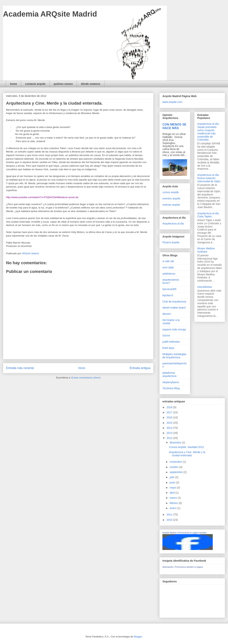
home (13, 84)
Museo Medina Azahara (206, 250)
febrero (174, 503)
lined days (168, 348)
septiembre (176, 472)
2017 (170, 412)
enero (173, 508)
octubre (174, 467)
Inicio (82, 368)
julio (172, 477)
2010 (170, 520)
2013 (170, 433)
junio (173, 482)
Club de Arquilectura (174, 302)
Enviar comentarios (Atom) (86, 378)
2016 (170, 417)
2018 (170, 407)
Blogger (138, 637)
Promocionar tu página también (192, 533)
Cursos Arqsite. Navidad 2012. (187, 447)
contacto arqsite (35, 84)
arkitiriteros (169, 274)
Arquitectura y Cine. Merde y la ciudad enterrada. (187, 454)
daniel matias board (174, 308)
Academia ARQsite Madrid (50, 14)
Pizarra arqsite (171, 242)
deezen (167, 314)
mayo (173, 488)
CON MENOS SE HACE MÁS (174, 126)
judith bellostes (171, 342)
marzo (174, 498)
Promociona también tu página (189, 567)
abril (172, 493)
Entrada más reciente (20, 368)
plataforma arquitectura (169, 374)
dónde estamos (91, 84)
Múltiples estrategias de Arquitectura (174, 356)
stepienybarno (171, 382)
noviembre (176, 462)
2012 (170, 438)
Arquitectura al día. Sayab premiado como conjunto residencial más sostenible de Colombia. (208, 132)
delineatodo (168, 567)
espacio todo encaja (174, 329)
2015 (170, 423)
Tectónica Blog (171, 388)
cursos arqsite (171, 192)
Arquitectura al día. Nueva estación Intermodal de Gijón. (209, 178)
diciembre (176, 443)
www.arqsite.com (172, 102)
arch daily (168, 267)
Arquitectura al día (173, 224)
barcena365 (169, 289)
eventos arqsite (171, 198)
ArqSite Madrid (169, 533)
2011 (170, 515)
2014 (170, 428)
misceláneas (205, 287)
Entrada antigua (140, 368)
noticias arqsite (171, 205)
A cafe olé (168, 261)
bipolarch (168, 295)
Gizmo (166, 335)
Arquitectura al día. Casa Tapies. (208, 215)
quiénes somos (63, 84)
